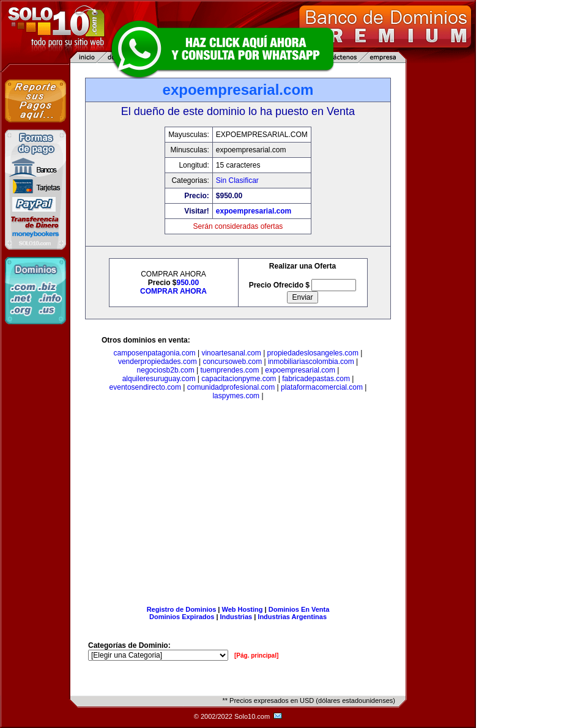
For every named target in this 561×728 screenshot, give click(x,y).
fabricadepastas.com (316, 379)
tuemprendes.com (229, 370)
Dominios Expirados (182, 617)
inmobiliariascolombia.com (311, 362)
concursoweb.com (232, 362)
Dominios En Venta (299, 609)
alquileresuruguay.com (159, 379)
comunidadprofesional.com (231, 387)
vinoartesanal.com (231, 353)
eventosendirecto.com (145, 387)
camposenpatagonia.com (155, 353)
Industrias (236, 617)
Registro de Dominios (182, 609)
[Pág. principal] (256, 656)
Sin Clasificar (237, 180)
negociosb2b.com (166, 370)
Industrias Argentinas (292, 617)
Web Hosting (243, 609)
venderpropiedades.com (158, 362)
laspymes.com (236, 396)
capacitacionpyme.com (239, 379)
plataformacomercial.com (322, 387)
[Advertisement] (238, 505)
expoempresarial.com (254, 211)
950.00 (188, 283)
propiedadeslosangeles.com (313, 353)
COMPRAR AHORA (173, 291)
